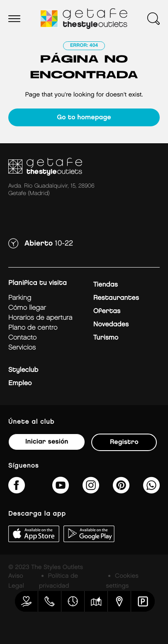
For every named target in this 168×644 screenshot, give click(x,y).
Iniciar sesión (47, 442)
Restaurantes (116, 298)
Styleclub (23, 370)
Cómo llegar (27, 308)
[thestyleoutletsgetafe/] (17, 491)
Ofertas (107, 311)
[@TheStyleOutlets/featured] (61, 491)
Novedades (111, 324)
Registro (124, 442)
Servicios (22, 348)
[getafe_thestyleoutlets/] (91, 491)
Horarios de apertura (40, 318)
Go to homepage (84, 117)
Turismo (106, 338)
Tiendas (106, 285)
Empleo (20, 383)
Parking (20, 298)
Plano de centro (33, 328)
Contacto (22, 338)
